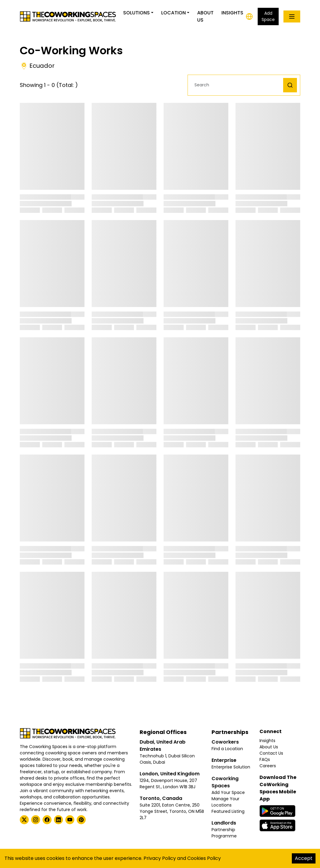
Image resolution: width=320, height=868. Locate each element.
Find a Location (227, 749)
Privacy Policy (160, 858)
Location (173, 13)
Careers (268, 766)
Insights (232, 13)
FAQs (265, 759)
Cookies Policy (204, 858)
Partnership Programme (224, 833)
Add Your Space (228, 792)
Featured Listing (228, 811)
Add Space (268, 16)
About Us (205, 16)
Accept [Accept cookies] (304, 858)
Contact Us (271, 753)
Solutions (136, 13)
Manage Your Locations (225, 802)
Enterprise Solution (231, 767)
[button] (237, 85)
